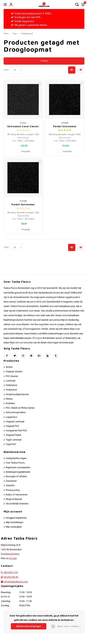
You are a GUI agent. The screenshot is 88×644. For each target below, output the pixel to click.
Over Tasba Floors (15, 463)
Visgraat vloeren (14, 372)
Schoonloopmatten (16, 412)
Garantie (10, 485)
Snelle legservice (23, 21)
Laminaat (11, 381)
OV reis (13, 558)
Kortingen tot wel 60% (26, 17)
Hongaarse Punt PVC (16, 431)
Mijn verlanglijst (14, 527)
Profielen (10, 403)
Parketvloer (11, 385)
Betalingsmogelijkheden (18, 472)
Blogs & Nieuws (14, 499)
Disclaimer (11, 481)
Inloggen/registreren (16, 518)
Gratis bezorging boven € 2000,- (32, 13)
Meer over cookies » (69, 626)
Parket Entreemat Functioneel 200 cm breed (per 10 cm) (65, 127)
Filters (44, 61)
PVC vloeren (12, 376)
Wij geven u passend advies (29, 25)
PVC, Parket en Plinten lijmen (20, 408)
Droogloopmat (27, 34)
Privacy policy (13, 490)
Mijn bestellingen (15, 522)
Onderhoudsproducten (17, 394)
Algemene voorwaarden (18, 467)
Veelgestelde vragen (16, 458)
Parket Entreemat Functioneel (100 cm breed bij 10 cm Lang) (23, 205)
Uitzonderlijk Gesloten (17, 504)
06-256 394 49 (11, 577)
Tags (15, 34)
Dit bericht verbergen (29, 626)
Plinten (9, 399)
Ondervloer (11, 390)
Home (6, 34)
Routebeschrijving (10, 554)
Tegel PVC (11, 444)
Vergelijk (26, 151)
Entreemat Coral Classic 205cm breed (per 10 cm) (23, 127)
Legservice (11, 417)
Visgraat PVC (12, 426)
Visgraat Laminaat (15, 422)
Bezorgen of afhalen (16, 476)
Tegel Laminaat (14, 440)
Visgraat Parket (13, 435)
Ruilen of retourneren (17, 495)
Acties (9, 367)
